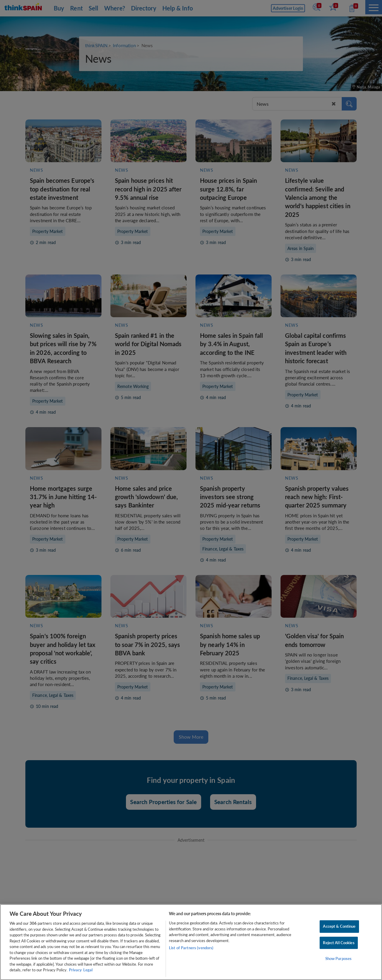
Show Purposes (339, 959)
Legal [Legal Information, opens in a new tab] (88, 970)
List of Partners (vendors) (191, 948)
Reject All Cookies (339, 943)
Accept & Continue (339, 926)
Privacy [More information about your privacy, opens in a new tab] (75, 970)
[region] (191, 942)
